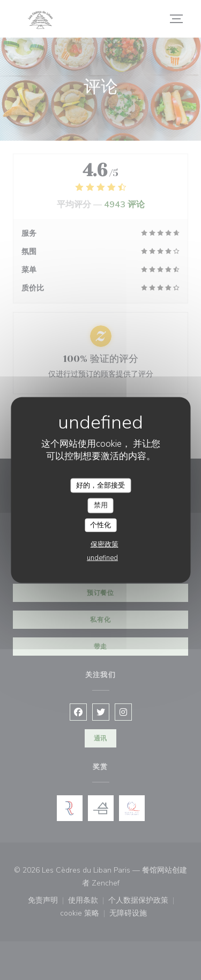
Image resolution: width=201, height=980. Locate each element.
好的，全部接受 (100, 485)
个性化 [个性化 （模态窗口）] (100, 525)
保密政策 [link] (105, 545)
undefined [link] (102, 558)
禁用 (101, 505)
